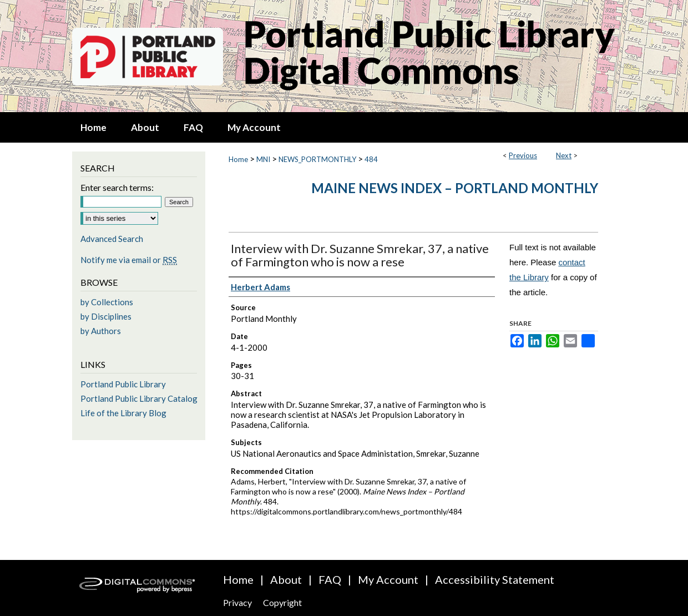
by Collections (107, 302)
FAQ (330, 579)
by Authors (101, 331)
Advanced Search (112, 239)
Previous (523, 155)
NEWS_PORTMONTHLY (317, 159)
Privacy (237, 602)
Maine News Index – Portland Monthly (455, 188)
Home (238, 159)
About (286, 579)
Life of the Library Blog (123, 413)
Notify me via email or (129, 260)
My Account (388, 579)
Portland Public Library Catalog (139, 398)
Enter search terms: (117, 187)
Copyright (282, 602)
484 (371, 159)
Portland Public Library (123, 384)
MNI (263, 159)
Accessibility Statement (495, 579)
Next (564, 155)
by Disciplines (106, 316)
